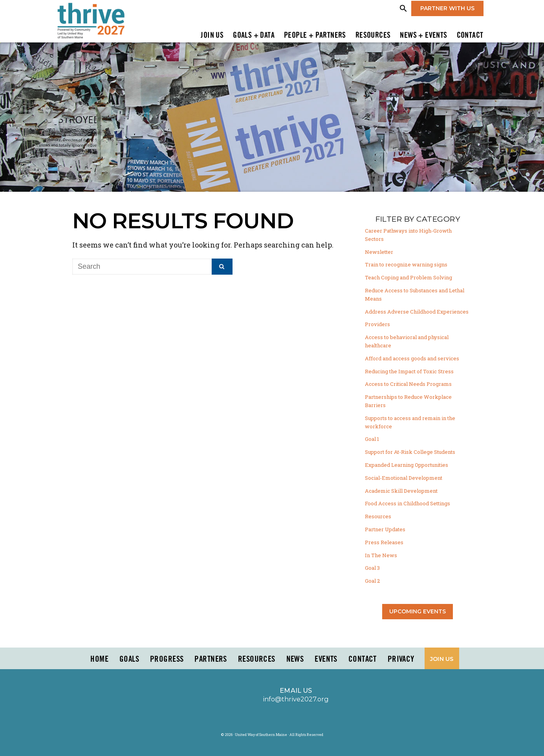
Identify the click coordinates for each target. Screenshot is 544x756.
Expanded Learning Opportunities (407, 465)
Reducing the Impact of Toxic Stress (409, 371)
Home (99, 659)
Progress (167, 659)
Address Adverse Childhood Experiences (417, 312)
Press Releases (384, 542)
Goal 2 (372, 581)
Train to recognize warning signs (406, 264)
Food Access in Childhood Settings (408, 503)
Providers (377, 324)
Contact (470, 36)
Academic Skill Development (401, 491)
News (295, 659)
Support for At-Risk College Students (410, 452)
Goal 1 (372, 439)
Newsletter (379, 252)
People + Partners (315, 36)
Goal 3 (372, 568)
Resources (373, 36)
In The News (381, 555)
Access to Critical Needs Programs (408, 384)
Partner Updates (385, 529)
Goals (129, 659)
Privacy (401, 659)
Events (326, 659)
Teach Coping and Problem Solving (408, 277)
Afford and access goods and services (412, 358)
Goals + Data (254, 36)
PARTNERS (211, 659)
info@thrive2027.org (296, 699)
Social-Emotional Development (404, 478)
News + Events (423, 36)
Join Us (212, 36)
